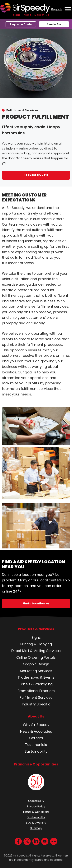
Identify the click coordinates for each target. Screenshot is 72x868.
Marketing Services (36, 671)
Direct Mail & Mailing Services (36, 651)
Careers (36, 738)
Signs (36, 637)
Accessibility (36, 801)
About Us (36, 716)
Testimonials (36, 745)
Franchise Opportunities (36, 764)
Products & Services (36, 629)
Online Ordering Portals (36, 657)
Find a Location (34, 603)
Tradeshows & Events (36, 677)
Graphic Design (36, 664)
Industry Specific (36, 704)
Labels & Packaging (36, 684)
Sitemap (36, 828)
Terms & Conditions (36, 812)
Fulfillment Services (22, 110)
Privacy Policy (36, 806)
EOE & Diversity (36, 823)
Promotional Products (36, 691)
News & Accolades (36, 731)
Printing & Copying (36, 644)
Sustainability (36, 751)
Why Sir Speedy (36, 725)
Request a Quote (21, 24)
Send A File (54, 24)
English (56, 9)
